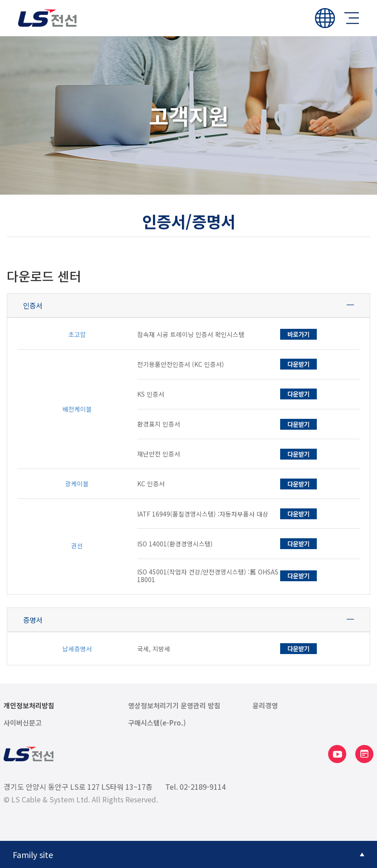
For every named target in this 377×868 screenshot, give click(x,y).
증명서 (33, 620)
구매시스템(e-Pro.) (157, 723)
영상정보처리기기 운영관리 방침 (174, 706)
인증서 (33, 305)
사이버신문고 (23, 723)
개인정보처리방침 (29, 706)
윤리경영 (265, 706)
